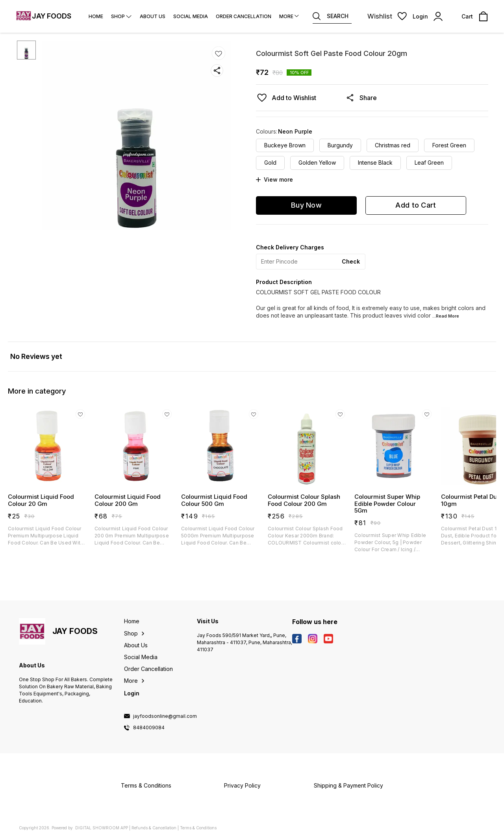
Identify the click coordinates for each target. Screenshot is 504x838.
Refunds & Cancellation (154, 828)
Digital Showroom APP (102, 828)
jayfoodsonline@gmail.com (165, 716)
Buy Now (306, 205)
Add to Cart (416, 205)
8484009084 (149, 728)
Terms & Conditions (198, 828)
